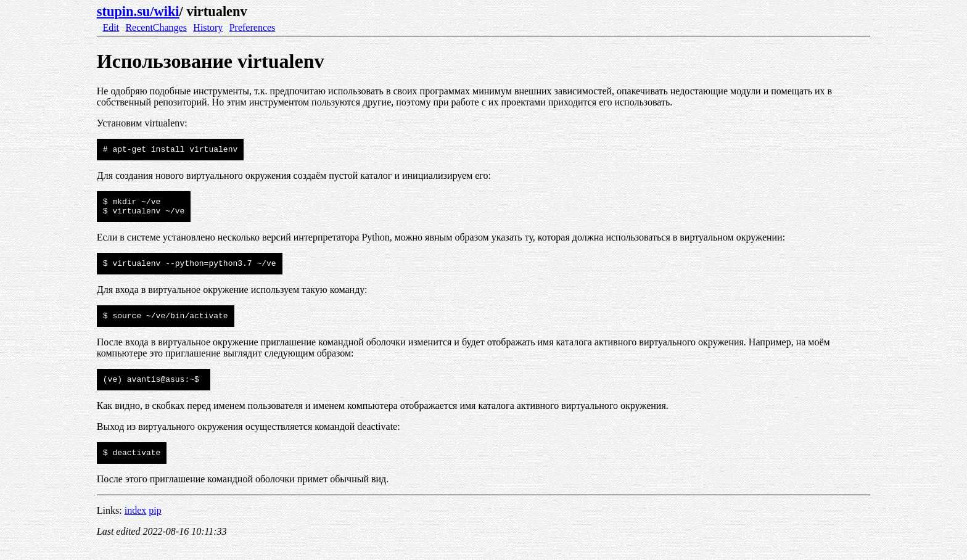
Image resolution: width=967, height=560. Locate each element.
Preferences (253, 27)
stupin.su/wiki (138, 11)
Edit (111, 27)
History (208, 27)
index (136, 523)
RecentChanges (156, 27)
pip (155, 523)
